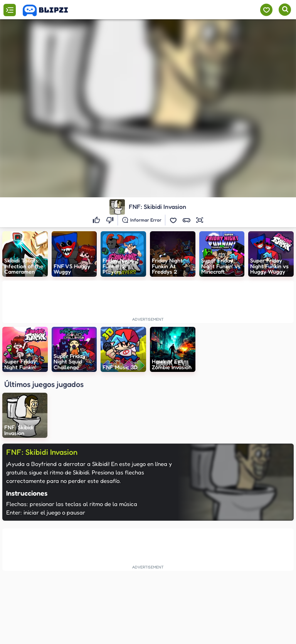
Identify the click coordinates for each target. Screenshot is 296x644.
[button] (173, 220)
